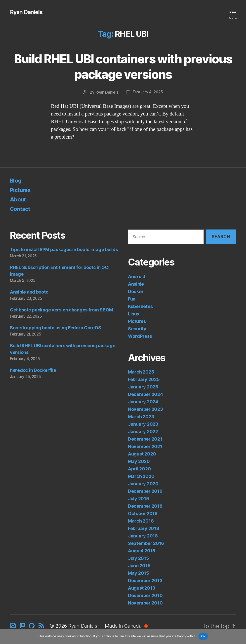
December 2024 (145, 395)
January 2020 (143, 484)
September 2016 (146, 544)
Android (137, 277)
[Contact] (14, 627)
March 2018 (141, 521)
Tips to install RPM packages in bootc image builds (64, 250)
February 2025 (144, 380)
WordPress (140, 336)
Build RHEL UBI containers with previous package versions (123, 66)
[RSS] (42, 627)
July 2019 (139, 499)
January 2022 (143, 432)
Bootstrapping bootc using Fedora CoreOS (55, 328)
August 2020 (142, 454)
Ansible (136, 284)
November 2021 (145, 447)
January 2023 (143, 424)
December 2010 (145, 596)
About (19, 199)
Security (137, 329)
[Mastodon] (23, 627)
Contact (21, 209)
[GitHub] (33, 627)
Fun (132, 299)
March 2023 (141, 417)
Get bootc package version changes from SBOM (61, 310)
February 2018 (144, 529)
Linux (134, 314)
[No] (240, 636)
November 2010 (145, 603)
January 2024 (143, 402)
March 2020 (141, 476)
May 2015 (139, 573)
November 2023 (145, 409)
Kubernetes (140, 306)
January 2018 (143, 536)
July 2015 (139, 558)
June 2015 (139, 566)
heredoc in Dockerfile (33, 370)
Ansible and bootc (29, 292)
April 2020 (139, 469)
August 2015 (142, 551)
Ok (203, 636)
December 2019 (145, 491)
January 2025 (143, 387)
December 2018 (145, 506)
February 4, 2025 (148, 92)
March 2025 (141, 372)
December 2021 (145, 439)
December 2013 (145, 581)
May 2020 (139, 462)
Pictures (21, 190)
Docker (136, 291)
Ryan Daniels (27, 12)
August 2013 (142, 588)
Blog (16, 180)
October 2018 (143, 514)
